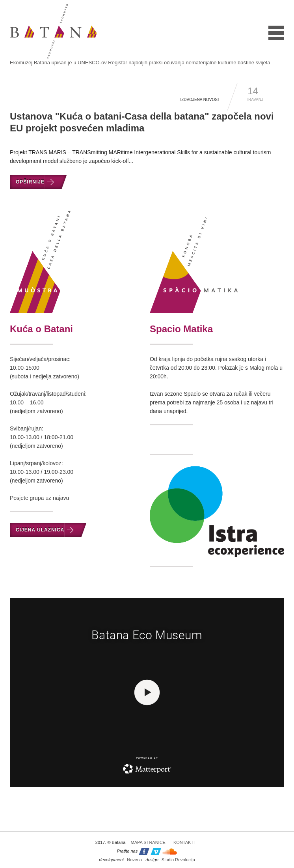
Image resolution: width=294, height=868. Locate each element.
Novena (120, 860)
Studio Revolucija (170, 860)
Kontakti (184, 842)
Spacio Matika (181, 329)
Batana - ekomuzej (53, 31)
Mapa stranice (148, 842)
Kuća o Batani (41, 329)
